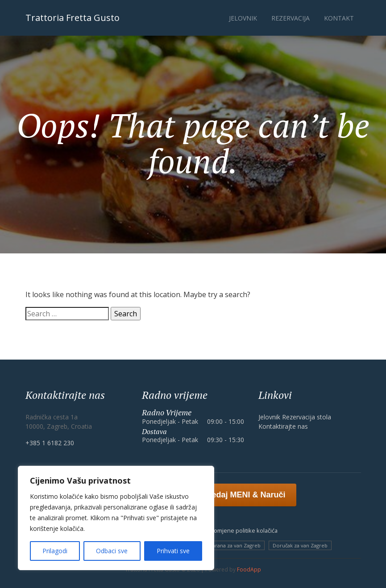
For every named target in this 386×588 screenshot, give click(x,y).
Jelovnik (243, 18)
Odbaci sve (112, 551)
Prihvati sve (173, 551)
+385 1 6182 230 (50, 443)
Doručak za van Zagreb (300, 545)
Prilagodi (55, 551)
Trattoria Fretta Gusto (73, 18)
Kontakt (339, 18)
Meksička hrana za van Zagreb (225, 545)
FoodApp (249, 569)
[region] (116, 518)
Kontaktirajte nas (283, 426)
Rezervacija (291, 18)
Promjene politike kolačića (243, 530)
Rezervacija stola (307, 417)
